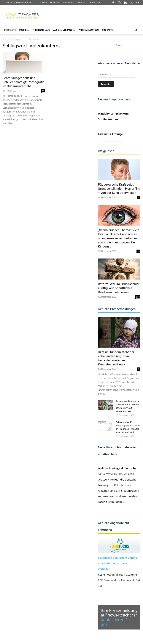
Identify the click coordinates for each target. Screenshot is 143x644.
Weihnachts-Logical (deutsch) (117, 468)
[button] (136, 30)
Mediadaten (69, 3)
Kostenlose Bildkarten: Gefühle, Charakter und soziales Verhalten (118, 563)
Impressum (94, 3)
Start (5, 39)
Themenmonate (41, 30)
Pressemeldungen (89, 30)
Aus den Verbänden (64, 30)
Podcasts (107, 30)
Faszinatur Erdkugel (111, 134)
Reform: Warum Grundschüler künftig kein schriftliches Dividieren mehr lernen (119, 288)
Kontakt (82, 3)
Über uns (55, 3)
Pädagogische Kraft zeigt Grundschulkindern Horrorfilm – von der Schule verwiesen (119, 189)
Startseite (42, 3)
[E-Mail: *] (117, 74)
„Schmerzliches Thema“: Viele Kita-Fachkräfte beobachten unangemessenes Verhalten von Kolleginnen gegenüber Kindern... (119, 238)
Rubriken (24, 30)
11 (43, 91)
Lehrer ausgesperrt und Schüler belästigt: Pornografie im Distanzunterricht (23, 82)
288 (138, 297)
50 (139, 251)
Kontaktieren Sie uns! (116, 622)
